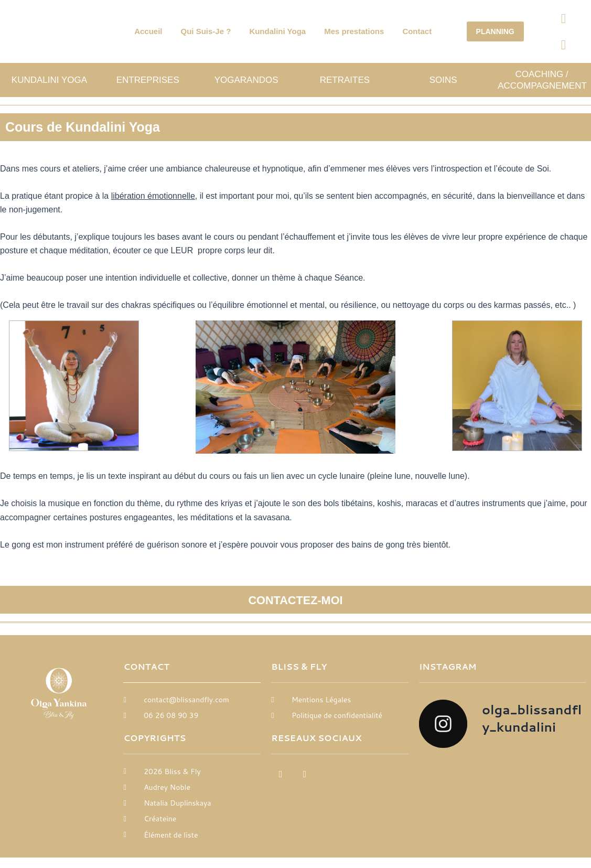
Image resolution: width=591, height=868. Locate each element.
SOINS (443, 80)
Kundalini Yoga (277, 31)
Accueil (148, 31)
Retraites (345, 80)
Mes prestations (354, 31)
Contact (417, 31)
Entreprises (148, 80)
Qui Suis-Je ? (206, 31)
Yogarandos (246, 80)
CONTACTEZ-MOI (296, 599)
